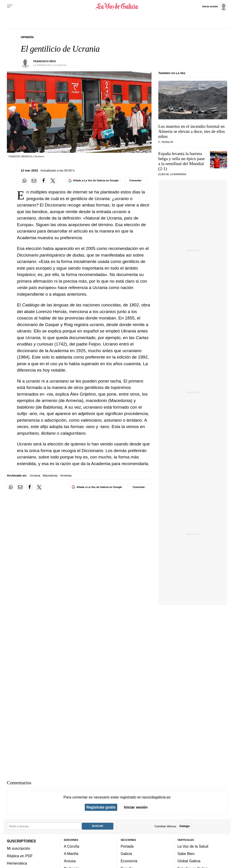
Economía (129, 861)
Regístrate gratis (101, 807)
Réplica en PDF (20, 856)
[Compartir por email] (34, 181)
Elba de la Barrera (172, 174)
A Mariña (71, 854)
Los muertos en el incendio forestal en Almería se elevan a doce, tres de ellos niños (192, 131)
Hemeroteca (17, 863)
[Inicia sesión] (215, 6)
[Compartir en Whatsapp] (24, 181)
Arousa (70, 861)
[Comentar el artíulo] (136, 181)
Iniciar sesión (136, 807)
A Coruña (72, 846)
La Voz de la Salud (193, 846)
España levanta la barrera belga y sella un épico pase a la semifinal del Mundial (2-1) (182, 161)
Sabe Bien (186, 854)
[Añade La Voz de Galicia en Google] (93, 181)
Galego (185, 826)
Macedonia (50, 476)
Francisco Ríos (45, 61)
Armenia (66, 476)
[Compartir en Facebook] (44, 181)
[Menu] (10, 6)
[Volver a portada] (117, 6)
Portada (127, 846)
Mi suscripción (19, 848)
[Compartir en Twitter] (53, 181)
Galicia (126, 854)
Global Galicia (189, 861)
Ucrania (35, 476)
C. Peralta (166, 142)
